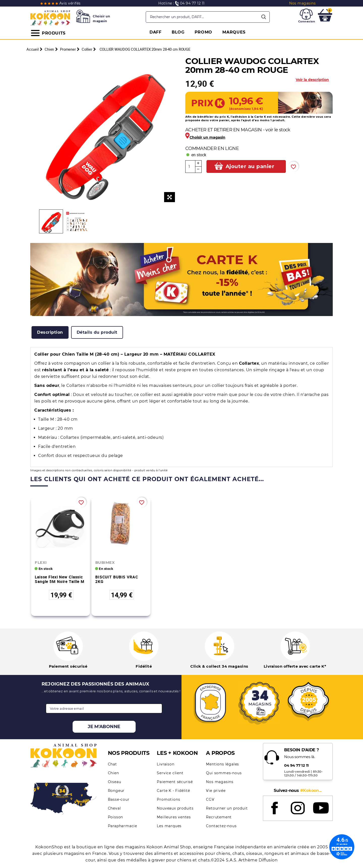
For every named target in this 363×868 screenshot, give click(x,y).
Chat (112, 764)
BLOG (178, 32)
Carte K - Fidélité (173, 791)
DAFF (156, 32)
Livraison (165, 764)
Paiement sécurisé (175, 782)
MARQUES (234, 32)
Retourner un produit (227, 808)
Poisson (116, 817)
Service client (170, 773)
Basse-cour (119, 799)
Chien (113, 773)
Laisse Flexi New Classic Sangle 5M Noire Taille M (60, 579)
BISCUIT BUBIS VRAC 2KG (117, 579)
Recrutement (219, 817)
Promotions (168, 799)
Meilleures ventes (174, 817)
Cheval (114, 808)
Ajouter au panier (250, 166)
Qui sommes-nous (224, 773)
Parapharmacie (123, 826)
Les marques (169, 826)
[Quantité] (190, 167)
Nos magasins (220, 782)
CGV (210, 799)
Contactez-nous (221, 826)
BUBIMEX (105, 562)
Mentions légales (222, 764)
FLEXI (41, 562)
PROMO (204, 32)
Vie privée (216, 791)
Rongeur (116, 791)
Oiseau (115, 782)
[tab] (50, 332)
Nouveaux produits (175, 808)
